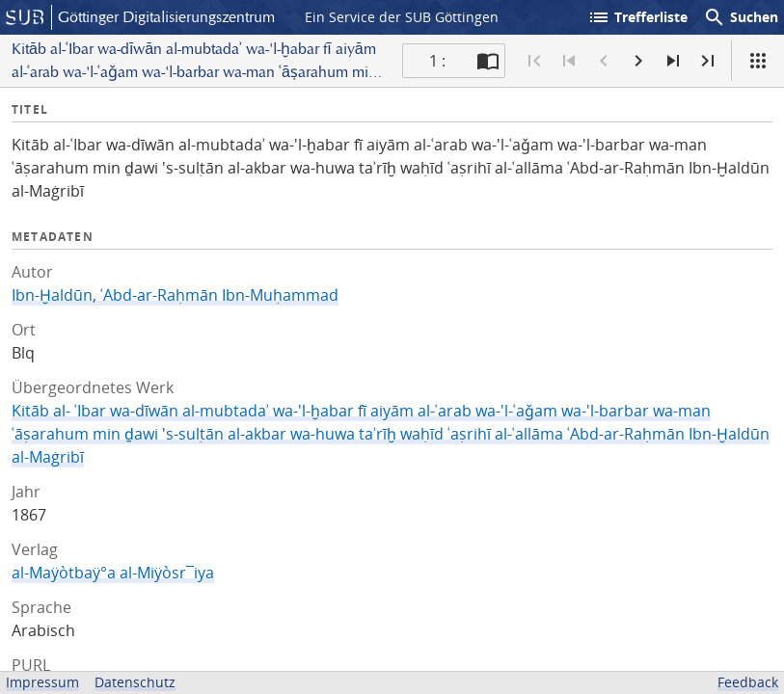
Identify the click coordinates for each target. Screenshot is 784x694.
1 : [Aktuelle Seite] (437, 61)
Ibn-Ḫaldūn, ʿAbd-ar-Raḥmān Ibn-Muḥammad (175, 295)
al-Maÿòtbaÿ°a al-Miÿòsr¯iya (113, 573)
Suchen (741, 17)
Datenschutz (135, 682)
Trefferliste (637, 17)
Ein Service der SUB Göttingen (402, 17)
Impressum (42, 682)
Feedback (748, 682)
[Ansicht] (758, 61)
